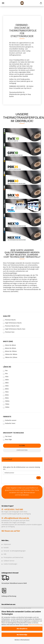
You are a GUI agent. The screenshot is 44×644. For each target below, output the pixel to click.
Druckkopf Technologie (13, 433)
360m (6, 383)
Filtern (22, 446)
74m (5, 371)
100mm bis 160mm (10, 354)
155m (6, 377)
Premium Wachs (9, 320)
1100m (6, 404)
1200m (6, 407)
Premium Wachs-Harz (11, 326)
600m (6, 389)
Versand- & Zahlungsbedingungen (15, 551)
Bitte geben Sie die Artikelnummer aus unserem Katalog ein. (22, 468)
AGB (5, 554)
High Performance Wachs (12, 323)
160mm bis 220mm (10, 358)
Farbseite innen (9, 424)
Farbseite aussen (10, 420)
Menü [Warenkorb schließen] (3, 3)
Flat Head (7, 437)
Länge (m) (7, 367)
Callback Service (9, 561)
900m (6, 398)
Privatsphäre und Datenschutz (13, 558)
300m (6, 380)
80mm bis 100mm (10, 351)
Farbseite (7, 417)
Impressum (7, 544)
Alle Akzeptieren (22, 629)
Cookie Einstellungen (10, 564)
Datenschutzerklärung (35, 625)
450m (6, 386)
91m (5, 374)
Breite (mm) (8, 341)
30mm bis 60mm (9, 345)
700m (6, 392)
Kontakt (6, 548)
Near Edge (7, 440)
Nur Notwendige (22, 635)
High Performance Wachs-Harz (14, 329)
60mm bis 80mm (10, 348)
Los (39, 478)
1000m (6, 401)
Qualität (7, 316)
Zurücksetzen (22, 450)
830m (6, 395)
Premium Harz (9, 332)
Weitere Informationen (22, 640)
